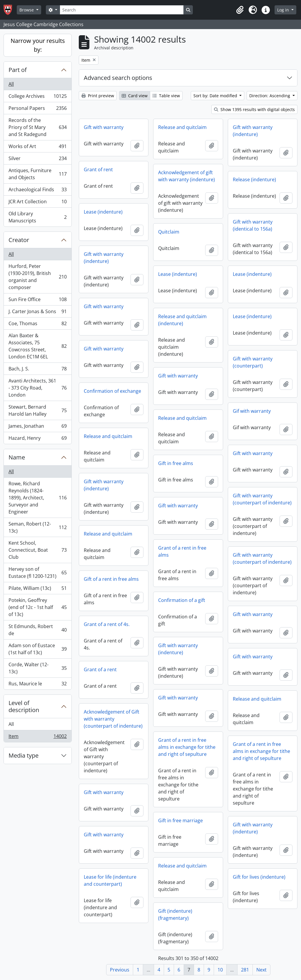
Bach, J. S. (37, 370)
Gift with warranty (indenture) (253, 131)
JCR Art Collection (37, 203)
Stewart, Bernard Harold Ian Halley (37, 410)
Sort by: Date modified (216, 96)
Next (261, 970)
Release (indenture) (254, 179)
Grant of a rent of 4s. (107, 624)
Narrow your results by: (38, 45)
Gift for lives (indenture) (259, 877)
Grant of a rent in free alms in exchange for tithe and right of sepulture (187, 747)
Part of (18, 70)
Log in (284, 10)
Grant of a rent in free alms (182, 551)
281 (245, 970)
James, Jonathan (37, 427)
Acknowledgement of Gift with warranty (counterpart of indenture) (113, 719)
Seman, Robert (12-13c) (37, 527)
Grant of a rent (100, 669)
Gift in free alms (176, 463)
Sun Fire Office (37, 301)
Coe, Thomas (37, 325)
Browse (27, 10)
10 (220, 970)
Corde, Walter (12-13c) (37, 668)
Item (37, 737)
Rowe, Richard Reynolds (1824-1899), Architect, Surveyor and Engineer (37, 498)
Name (17, 457)
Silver (37, 160)
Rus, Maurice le (37, 685)
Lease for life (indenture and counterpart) (110, 880)
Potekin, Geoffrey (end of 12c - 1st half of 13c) (37, 607)
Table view (166, 96)
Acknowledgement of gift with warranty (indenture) (187, 176)
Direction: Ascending (270, 96)
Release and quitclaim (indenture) (182, 320)
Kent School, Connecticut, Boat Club (37, 550)
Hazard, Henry (37, 439)
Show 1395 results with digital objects (254, 109)
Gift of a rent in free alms (111, 579)
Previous (120, 970)
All (11, 84)
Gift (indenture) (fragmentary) (175, 914)
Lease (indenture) (103, 212)
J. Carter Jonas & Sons (37, 313)
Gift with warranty (104, 127)
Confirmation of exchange (112, 391)
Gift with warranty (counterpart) (253, 362)
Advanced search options (118, 78)
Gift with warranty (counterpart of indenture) (262, 499)
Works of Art (37, 148)
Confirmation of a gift (182, 600)
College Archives (37, 97)
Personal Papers (37, 109)
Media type (24, 755)
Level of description (24, 706)
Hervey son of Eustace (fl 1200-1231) (37, 573)
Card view (135, 96)
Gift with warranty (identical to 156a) (253, 225)
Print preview (98, 96)
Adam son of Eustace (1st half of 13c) (37, 649)
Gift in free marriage (180, 820)
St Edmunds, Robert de (37, 630)
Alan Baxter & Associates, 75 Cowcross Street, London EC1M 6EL (37, 346)
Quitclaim (169, 232)
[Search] (122, 10)
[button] (240, 10)
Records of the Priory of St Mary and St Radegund (37, 127)
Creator (19, 240)
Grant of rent (98, 170)
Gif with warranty (252, 411)
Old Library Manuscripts (37, 217)
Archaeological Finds (37, 191)
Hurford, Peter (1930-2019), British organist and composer (37, 277)
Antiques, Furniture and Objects (37, 174)
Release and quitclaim (182, 127)
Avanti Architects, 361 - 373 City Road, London (37, 388)
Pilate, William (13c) (37, 589)
